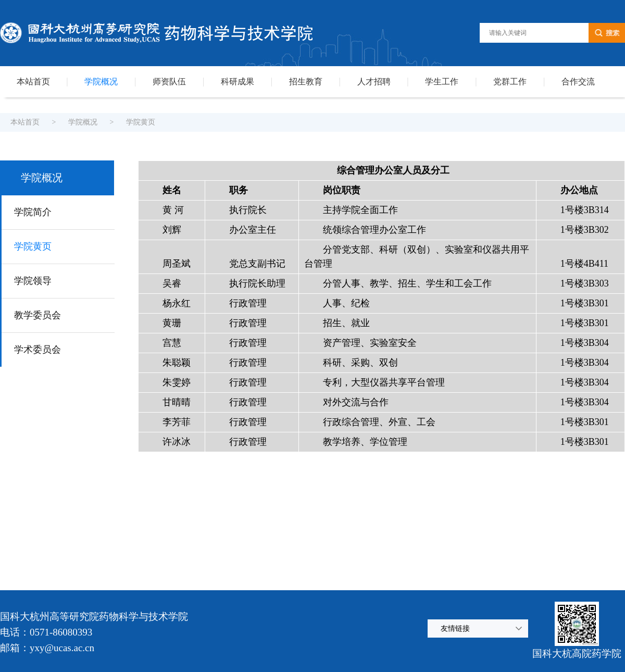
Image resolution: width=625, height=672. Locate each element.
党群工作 (510, 82)
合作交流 (578, 82)
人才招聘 (374, 82)
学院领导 (33, 281)
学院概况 (101, 82)
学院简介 (33, 212)
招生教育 (306, 82)
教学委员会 (37, 315)
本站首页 (33, 82)
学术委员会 (37, 350)
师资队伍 (169, 82)
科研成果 (238, 82)
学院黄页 (141, 122)
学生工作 (442, 82)
